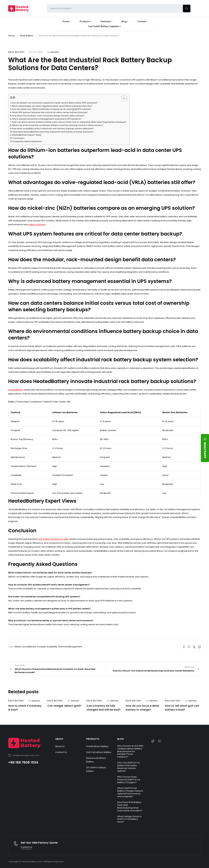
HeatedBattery (16, 390)
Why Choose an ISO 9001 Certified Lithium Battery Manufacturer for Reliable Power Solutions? (130, 751)
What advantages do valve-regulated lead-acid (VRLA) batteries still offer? (52, 106)
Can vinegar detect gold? (64, 706)
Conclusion (19, 138)
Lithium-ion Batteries (25, 647)
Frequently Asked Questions (27, 141)
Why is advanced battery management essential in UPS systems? (47, 119)
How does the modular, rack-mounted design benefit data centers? (48, 116)
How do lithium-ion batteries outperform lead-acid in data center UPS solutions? (54, 103)
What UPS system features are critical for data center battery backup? (50, 112)
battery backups (37, 224)
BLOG (121, 739)
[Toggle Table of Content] (123, 98)
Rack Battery (27, 36)
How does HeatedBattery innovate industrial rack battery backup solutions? (53, 132)
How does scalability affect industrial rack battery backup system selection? (53, 129)
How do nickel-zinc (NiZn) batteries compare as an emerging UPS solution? (52, 109)
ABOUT (59, 739)
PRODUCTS (93, 739)
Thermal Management (70, 647)
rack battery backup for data (53, 539)
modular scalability (47, 647)
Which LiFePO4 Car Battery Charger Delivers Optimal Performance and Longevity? (130, 792)
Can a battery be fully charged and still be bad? (104, 708)
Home (11, 36)
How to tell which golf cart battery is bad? (182, 708)
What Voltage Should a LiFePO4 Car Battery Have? (129, 819)
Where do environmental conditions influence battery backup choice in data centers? (58, 125)
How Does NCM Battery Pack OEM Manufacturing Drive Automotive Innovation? (130, 806)
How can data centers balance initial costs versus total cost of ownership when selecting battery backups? (69, 122)
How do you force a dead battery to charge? (142, 708)
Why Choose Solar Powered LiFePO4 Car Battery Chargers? (129, 780)
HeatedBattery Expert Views (27, 135)
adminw (55, 52)
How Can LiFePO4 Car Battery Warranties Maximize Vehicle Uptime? (129, 767)
